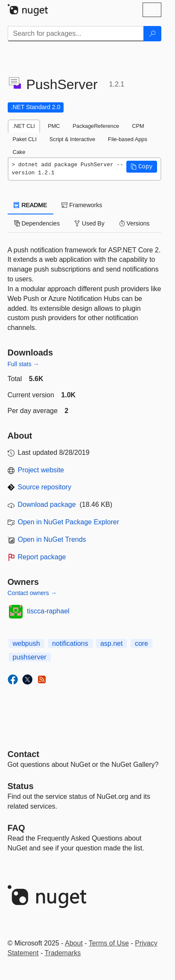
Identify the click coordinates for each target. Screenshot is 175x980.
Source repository (45, 487)
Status (21, 786)
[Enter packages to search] (76, 34)
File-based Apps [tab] (128, 139)
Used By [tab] (89, 223)
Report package (42, 557)
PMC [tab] (54, 126)
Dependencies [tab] (37, 223)
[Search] (152, 34)
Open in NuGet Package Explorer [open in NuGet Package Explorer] (69, 522)
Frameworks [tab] (82, 205)
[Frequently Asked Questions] (16, 828)
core (141, 643)
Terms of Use (109, 943)
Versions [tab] (134, 223)
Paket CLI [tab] (25, 139)
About (74, 943)
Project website (41, 470)
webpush (26, 643)
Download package (47, 504)
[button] (142, 167)
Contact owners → (32, 593)
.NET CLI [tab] (24, 126)
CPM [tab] (138, 126)
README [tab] (31, 205)
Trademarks (63, 953)
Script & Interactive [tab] (72, 139)
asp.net (111, 643)
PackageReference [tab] (96, 126)
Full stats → (23, 364)
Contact (23, 754)
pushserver (30, 657)
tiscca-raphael (48, 611)
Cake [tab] (19, 152)
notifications (70, 643)
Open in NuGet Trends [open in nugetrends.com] (52, 539)
